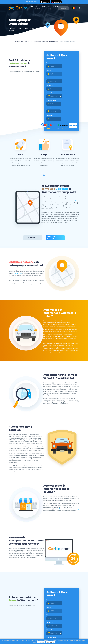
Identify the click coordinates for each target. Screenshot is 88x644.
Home (32, 6)
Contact (56, 6)
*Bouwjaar (49, 71)
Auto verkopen (19, 42)
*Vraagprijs (65, 86)
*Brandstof (65, 71)
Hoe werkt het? (50, 8)
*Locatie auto (50, 86)
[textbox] (69, 74)
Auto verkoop (29, 42)
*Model (64, 63)
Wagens (45, 6)
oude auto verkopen (69, 180)
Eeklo (23, 250)
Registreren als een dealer (70, 629)
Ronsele (27, 250)
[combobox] (69, 74)
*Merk (48, 63)
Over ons (44, 638)
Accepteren (41, 642)
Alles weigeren (50, 642)
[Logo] (17, 8)
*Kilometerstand (67, 79)
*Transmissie (50, 79)
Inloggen (64, 8)
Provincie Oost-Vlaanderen (51, 42)
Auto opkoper (38, 42)
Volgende (73, 96)
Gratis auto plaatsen (52, 214)
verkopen (68, 163)
